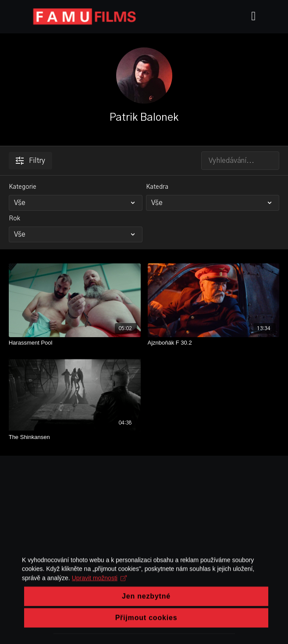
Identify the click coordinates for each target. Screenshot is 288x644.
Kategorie (23, 187)
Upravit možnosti (99, 611)
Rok (14, 219)
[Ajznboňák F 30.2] (214, 343)
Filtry (30, 161)
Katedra (157, 187)
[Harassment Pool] (75, 343)
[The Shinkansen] (75, 437)
